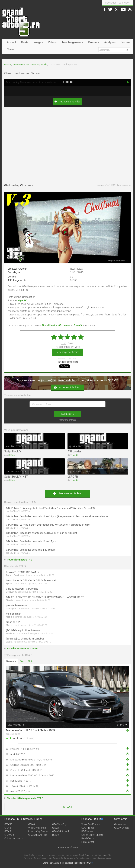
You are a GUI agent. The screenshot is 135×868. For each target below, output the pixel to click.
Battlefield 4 (88, 838)
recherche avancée (67, 420)
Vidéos (52, 42)
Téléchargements (72, 42)
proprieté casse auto (17, 605)
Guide (25, 42)
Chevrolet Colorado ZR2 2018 (26, 770)
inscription (111, 3)
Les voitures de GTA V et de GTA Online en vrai (31, 580)
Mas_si (9, 617)
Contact (74, 847)
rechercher (68, 414)
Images (38, 42)
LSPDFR (73, 477)
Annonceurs (63, 847)
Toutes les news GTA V (20, 560)
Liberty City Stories (38, 831)
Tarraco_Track (13, 575)
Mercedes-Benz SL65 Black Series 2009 (30, 730)
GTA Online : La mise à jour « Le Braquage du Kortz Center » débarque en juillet (48, 525)
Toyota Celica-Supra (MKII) (25, 786)
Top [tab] (22, 661)
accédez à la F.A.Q (67, 387)
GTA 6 (8, 828)
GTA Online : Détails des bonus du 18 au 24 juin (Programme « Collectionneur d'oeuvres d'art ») (57, 516)
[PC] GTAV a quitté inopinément (23, 630)
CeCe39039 (12, 592)
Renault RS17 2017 (21, 781)
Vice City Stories (37, 828)
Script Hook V (13, 451)
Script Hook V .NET (16, 477)
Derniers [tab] (11, 661)
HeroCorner (88, 842)
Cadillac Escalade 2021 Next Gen (28, 765)
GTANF (68, 807)
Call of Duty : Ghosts (92, 835)
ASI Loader (74, 451)
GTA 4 (32, 824)
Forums (126, 42)
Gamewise (120, 824)
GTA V (8, 65)
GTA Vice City (59, 824)
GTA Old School (60, 831)
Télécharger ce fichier (67, 352)
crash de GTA (13, 622)
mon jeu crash (14, 614)
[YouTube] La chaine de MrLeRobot (25, 639)
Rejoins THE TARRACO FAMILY (22, 572)
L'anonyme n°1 (13, 609)
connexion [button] (124, 3)
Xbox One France (91, 824)
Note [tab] (31, 661)
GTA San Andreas (38, 835)
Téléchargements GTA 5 (26, 65)
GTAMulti (9, 835)
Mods (44, 65)
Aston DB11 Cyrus (20, 791)
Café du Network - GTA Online (22, 589)
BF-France (87, 831)
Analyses (110, 42)
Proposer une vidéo (67, 102)
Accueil (11, 42)
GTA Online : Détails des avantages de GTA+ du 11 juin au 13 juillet (41, 533)
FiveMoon (11, 600)
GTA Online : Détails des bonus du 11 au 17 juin (31, 541)
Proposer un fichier (67, 493)
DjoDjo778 (11, 642)
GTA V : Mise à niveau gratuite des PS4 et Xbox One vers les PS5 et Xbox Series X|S (50, 508)
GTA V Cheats (122, 828)
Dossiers (94, 42)
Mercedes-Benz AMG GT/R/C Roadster (31, 760)
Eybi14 (9, 584)
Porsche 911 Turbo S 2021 (25, 749)
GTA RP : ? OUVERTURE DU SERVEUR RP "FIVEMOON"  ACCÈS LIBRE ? (45, 597)
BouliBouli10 (12, 634)
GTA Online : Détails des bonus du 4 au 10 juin (30, 550)
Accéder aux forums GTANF (22, 648)
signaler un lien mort (67, 358)
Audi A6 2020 (18, 754)
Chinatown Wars (14, 838)
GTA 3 (55, 828)
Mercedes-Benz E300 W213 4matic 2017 (32, 775)
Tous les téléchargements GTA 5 (25, 798)
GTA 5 (8, 831)
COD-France (88, 828)
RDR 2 (56, 835)
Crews (11, 49)
